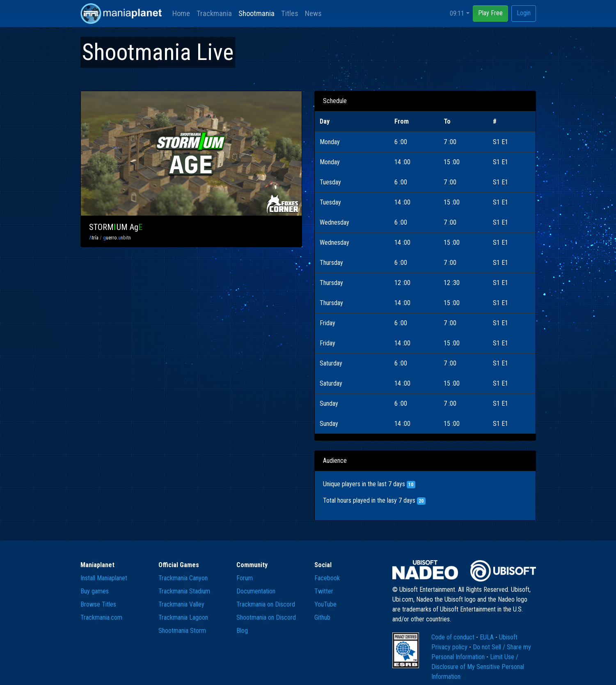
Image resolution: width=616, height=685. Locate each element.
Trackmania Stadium (184, 591)
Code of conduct (454, 637)
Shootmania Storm (182, 631)
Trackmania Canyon (183, 578)
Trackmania (214, 13)
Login (524, 13)
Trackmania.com (101, 617)
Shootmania (256, 13)
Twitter (324, 591)
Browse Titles (98, 604)
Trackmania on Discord (266, 604)
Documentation (256, 591)
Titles (290, 13)
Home (181, 13)
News (313, 13)
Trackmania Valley (181, 604)
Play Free (490, 13)
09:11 (457, 13)
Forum (245, 578)
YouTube (325, 604)
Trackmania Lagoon (183, 617)
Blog (242, 631)
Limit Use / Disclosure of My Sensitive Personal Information (478, 667)
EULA (488, 637)
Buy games (95, 591)
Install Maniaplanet (104, 578)
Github (322, 617)
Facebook (327, 578)
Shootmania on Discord (266, 617)
